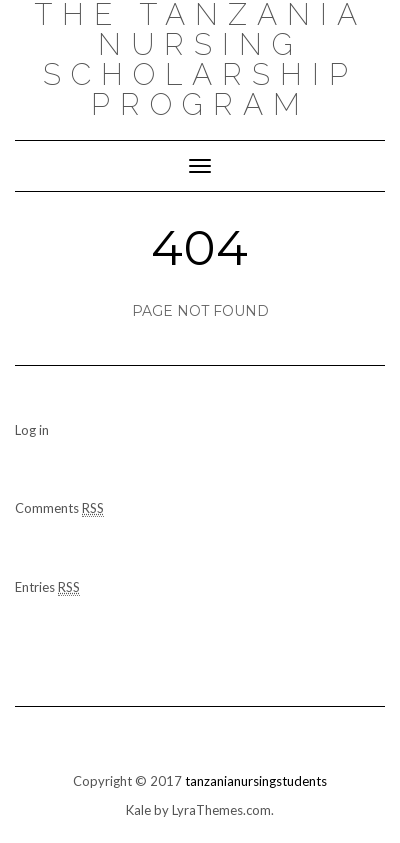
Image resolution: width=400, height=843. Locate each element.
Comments (59, 508)
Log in (32, 430)
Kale (138, 810)
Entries (47, 587)
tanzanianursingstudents (256, 781)
